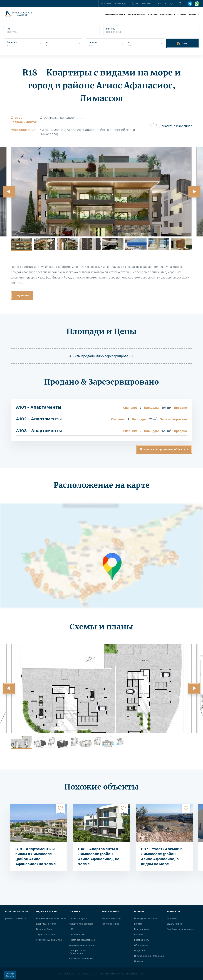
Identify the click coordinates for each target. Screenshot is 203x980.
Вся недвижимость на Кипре (51, 918)
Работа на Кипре (110, 924)
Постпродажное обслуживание (77, 952)
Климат (138, 924)
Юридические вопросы (81, 924)
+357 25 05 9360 (142, 4)
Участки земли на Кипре (49, 940)
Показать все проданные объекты (163, 449)
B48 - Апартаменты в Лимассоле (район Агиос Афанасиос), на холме (99, 856)
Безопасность (142, 940)
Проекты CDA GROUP (115, 14)
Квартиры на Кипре (46, 924)
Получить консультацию (114, 4)
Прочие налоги (77, 935)
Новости (139, 961)
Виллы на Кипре (45, 929)
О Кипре (182, 14)
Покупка (153, 14)
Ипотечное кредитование (82, 940)
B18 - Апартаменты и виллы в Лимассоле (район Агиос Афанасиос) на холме (36, 856)
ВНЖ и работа (168, 14)
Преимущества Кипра (146, 918)
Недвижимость (137, 14)
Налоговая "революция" (81, 959)
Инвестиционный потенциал (149, 956)
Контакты (194, 14)
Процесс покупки (78, 918)
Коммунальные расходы (81, 945)
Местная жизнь (142, 929)
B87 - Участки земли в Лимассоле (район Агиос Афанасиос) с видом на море (162, 856)
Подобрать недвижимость (180, 929)
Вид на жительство (111, 918)
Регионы (139, 935)
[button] (9, 192)
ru (159, 4)
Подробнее (22, 295)
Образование (141, 945)
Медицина (139, 951)
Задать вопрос (174, 924)
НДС (71, 929)
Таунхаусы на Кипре (47, 935)
